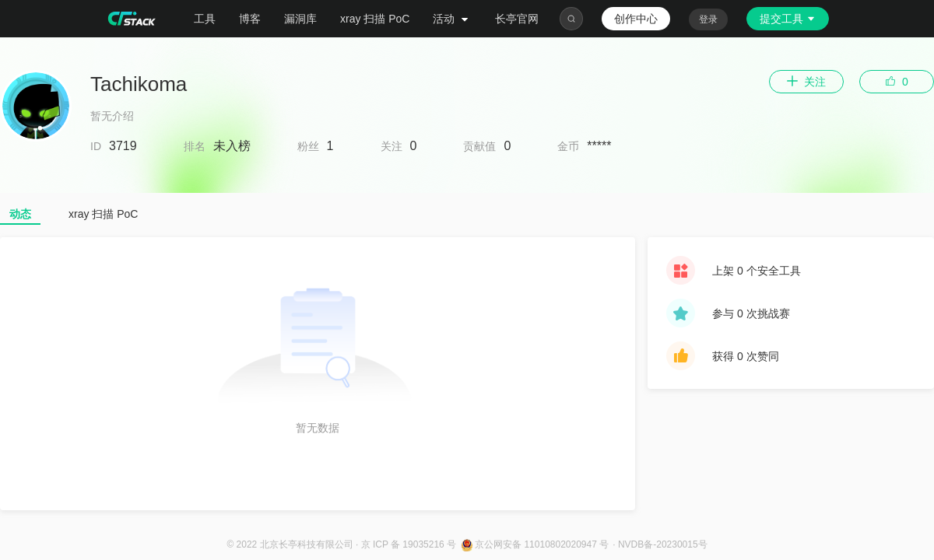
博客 (250, 19)
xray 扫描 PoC (375, 19)
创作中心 (636, 19)
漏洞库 (300, 19)
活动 (452, 19)
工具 (205, 19)
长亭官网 (517, 19)
